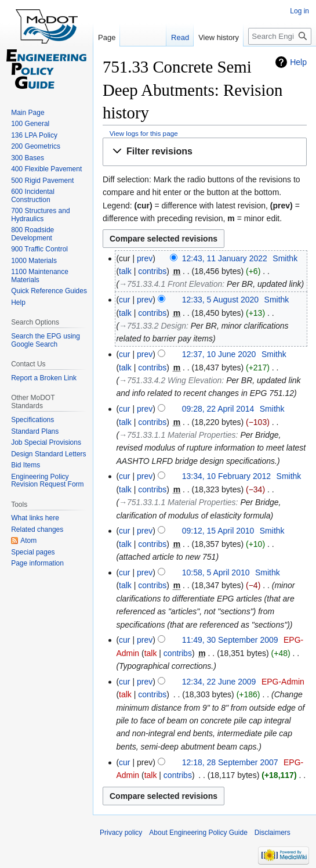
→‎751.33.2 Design (152, 326)
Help (298, 62)
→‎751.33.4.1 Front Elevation (170, 284)
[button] (205, 152)
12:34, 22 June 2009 (219, 682)
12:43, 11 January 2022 (225, 258)
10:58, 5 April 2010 (216, 572)
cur (124, 300)
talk (125, 271)
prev (145, 258)
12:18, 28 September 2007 (230, 762)
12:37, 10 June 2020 (219, 354)
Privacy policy (121, 833)
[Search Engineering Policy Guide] (280, 36)
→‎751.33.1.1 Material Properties (177, 435)
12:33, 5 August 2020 (220, 300)
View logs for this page (144, 133)
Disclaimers (273, 833)
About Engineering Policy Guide (198, 833)
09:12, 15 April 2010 (218, 531)
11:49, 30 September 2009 (230, 640)
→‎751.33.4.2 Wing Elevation (170, 380)
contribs (152, 271)
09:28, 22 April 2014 (218, 409)
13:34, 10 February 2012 (226, 476)
